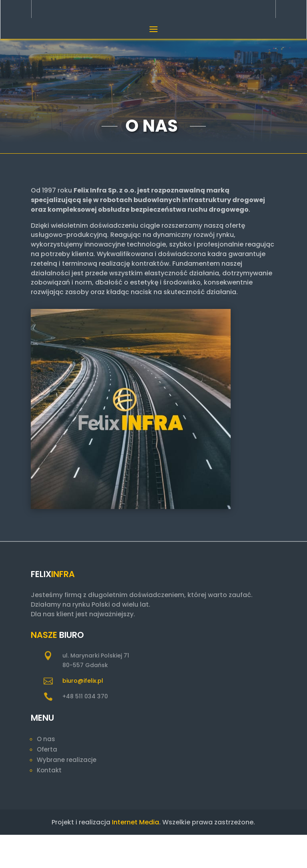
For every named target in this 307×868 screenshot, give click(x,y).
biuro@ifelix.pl (83, 714)
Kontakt (49, 803)
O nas (46, 772)
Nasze (44, 668)
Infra (63, 607)
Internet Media (136, 855)
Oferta (47, 783)
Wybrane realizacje (67, 793)
